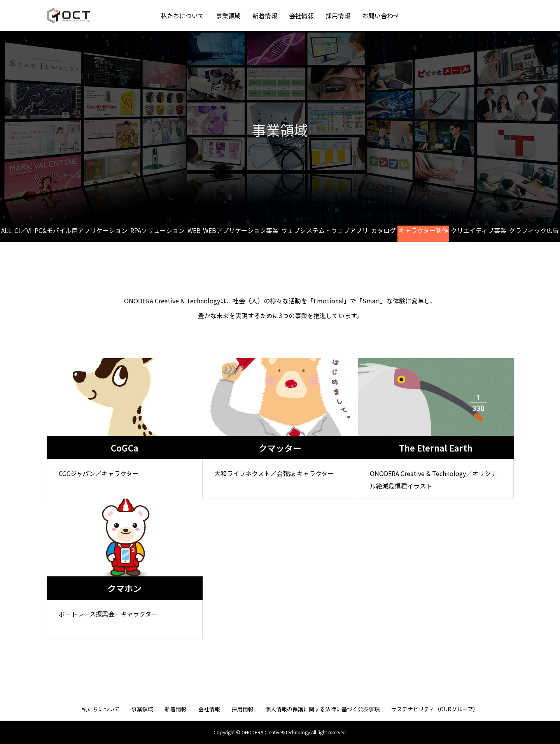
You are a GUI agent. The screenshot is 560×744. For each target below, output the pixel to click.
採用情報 (338, 16)
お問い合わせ (381, 16)
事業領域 (228, 16)
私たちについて (182, 16)
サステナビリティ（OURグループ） (435, 709)
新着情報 (265, 16)
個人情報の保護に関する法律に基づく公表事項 (322, 709)
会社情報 (301, 16)
